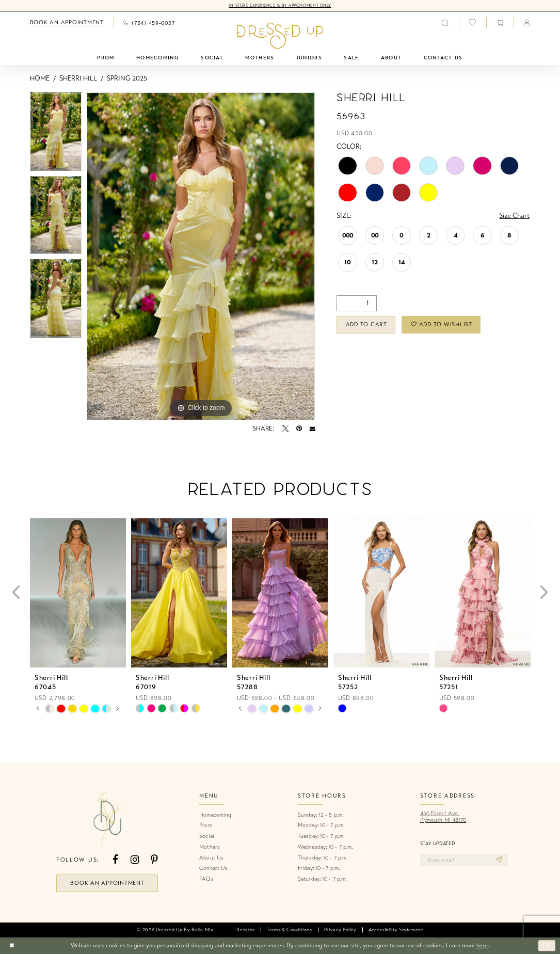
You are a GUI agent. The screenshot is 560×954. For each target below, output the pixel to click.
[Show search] (445, 22)
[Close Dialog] (12, 945)
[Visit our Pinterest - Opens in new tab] (154, 860)
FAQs (206, 879)
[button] (500, 22)
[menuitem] (67, 23)
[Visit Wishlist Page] (473, 23)
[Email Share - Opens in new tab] (312, 428)
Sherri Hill (78, 78)
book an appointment (107, 883)
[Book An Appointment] (67, 23)
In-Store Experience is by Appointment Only (280, 5)
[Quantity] (357, 303)
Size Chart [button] (514, 216)
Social (206, 836)
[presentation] (78, 593)
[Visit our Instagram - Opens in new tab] (135, 860)
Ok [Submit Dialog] (547, 946)
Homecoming (215, 815)
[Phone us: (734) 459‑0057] (149, 22)
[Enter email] (464, 860)
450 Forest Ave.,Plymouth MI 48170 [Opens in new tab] (443, 817)
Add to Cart (366, 324)
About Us (211, 858)
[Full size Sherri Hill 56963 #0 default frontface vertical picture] (201, 257)
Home (40, 78)
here (482, 945)
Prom (205, 825)
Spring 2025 (127, 78)
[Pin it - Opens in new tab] (299, 428)
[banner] (280, 36)
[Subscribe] (499, 860)
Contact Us (213, 868)
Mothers (210, 847)
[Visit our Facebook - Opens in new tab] (115, 860)
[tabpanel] (56, 134)
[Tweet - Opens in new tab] (285, 428)
